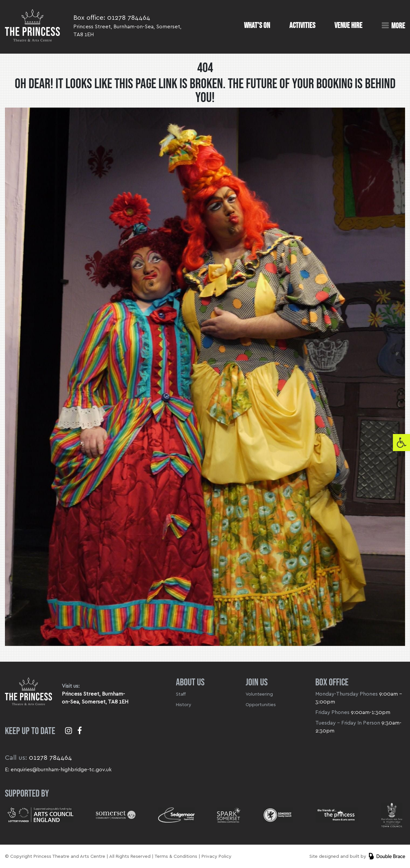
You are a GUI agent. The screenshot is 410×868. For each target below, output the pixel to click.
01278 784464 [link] (129, 18)
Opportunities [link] (261, 705)
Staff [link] (181, 694)
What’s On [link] (257, 26)
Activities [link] (302, 26)
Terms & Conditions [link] (176, 856)
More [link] (398, 26)
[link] (401, 443)
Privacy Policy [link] (217, 856)
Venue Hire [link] (348, 26)
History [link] (184, 705)
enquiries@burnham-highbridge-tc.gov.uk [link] (61, 770)
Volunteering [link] (259, 694)
